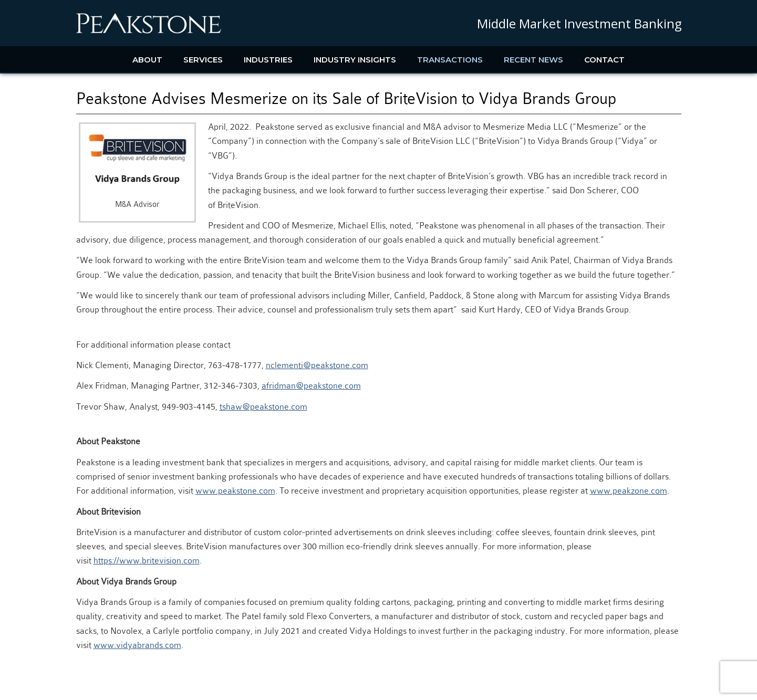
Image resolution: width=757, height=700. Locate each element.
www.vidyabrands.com (137, 645)
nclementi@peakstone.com (317, 365)
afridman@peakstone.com (311, 386)
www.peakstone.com (235, 491)
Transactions (450, 60)
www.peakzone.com (629, 491)
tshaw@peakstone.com (263, 407)
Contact (604, 60)
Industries (268, 60)
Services (203, 60)
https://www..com (147, 561)
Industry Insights (355, 60)
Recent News (533, 60)
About (147, 60)
